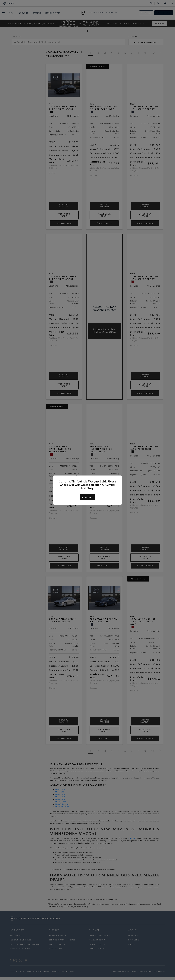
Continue (87, 497)
